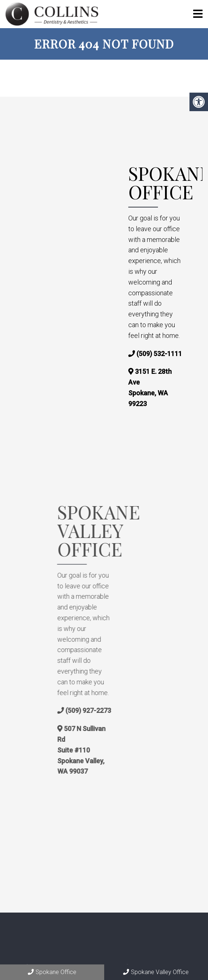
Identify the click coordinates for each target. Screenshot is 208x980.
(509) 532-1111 (159, 354)
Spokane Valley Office (156, 972)
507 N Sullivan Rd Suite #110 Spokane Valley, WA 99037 (102, 750)
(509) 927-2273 (109, 710)
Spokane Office (52, 972)
